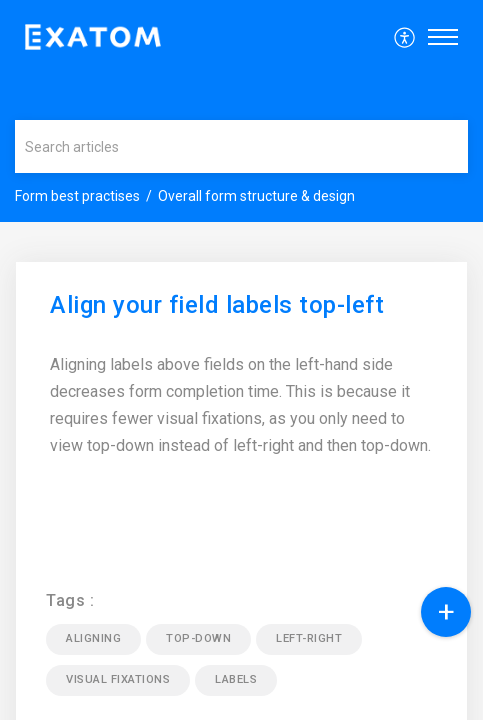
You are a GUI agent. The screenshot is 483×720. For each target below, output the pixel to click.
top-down (198, 638)
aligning (93, 638)
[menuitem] (405, 37)
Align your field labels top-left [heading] (217, 305)
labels (236, 679)
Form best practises (77, 196)
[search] (241, 146)
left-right (309, 638)
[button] (405, 37)
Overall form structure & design (256, 196)
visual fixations (118, 679)
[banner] (241, 111)
